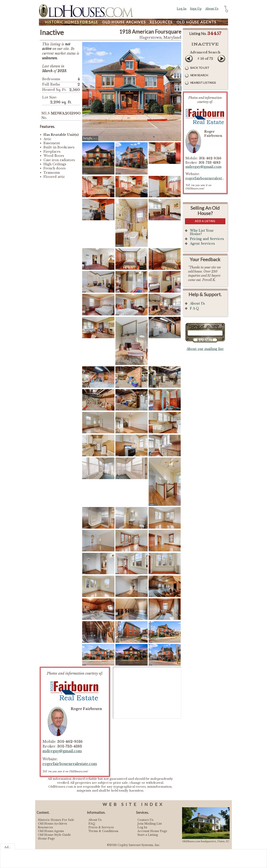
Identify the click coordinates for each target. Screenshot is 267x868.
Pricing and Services (207, 239)
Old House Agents (51, 831)
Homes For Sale (71, 22)
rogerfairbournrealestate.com (70, 764)
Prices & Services (101, 827)
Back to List (200, 68)
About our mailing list (205, 349)
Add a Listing (205, 221)
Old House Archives (52, 824)
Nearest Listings (203, 83)
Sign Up (196, 9)
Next (221, 59)
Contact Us (145, 820)
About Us (212, 9)
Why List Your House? (202, 232)
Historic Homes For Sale (56, 820)
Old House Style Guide (54, 835)
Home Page (46, 839)
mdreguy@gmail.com (62, 751)
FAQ (92, 824)
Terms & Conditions (103, 831)
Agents (196, 22)
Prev (189, 59)
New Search (199, 75)
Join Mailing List (150, 824)
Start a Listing (148, 835)
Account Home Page (152, 831)
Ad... (8, 847)
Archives (124, 22)
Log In (182, 9)
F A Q (194, 308)
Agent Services (202, 244)
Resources (161, 22)
